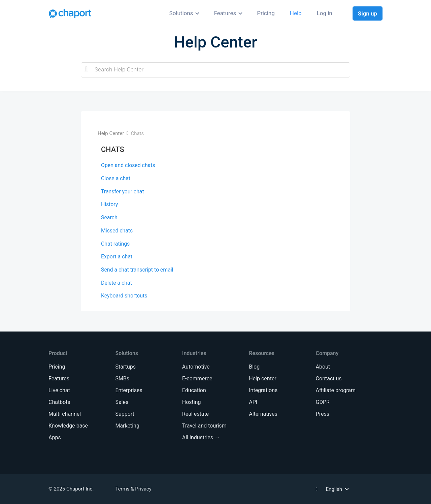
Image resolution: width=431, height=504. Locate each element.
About (323, 367)
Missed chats (117, 231)
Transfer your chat (123, 192)
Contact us (329, 379)
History (109, 204)
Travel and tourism (204, 426)
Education (194, 390)
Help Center (111, 133)
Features (225, 13)
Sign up (368, 13)
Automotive (196, 367)
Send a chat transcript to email (137, 270)
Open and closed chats (128, 165)
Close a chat (116, 178)
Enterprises (129, 390)
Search (109, 217)
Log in (325, 13)
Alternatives (263, 414)
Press (323, 414)
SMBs (122, 379)
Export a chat (117, 257)
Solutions (181, 13)
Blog (254, 367)
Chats (137, 133)
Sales (122, 402)
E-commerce (197, 379)
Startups (125, 367)
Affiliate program (336, 390)
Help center (263, 379)
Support (125, 414)
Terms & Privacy (133, 489)
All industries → (201, 437)
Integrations (263, 390)
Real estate (195, 414)
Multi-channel (65, 414)
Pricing (266, 13)
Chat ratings (115, 244)
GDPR (323, 402)
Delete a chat (117, 283)
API (253, 402)
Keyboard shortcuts (124, 296)
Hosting (192, 402)
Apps (55, 437)
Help (296, 13)
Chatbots (59, 402)
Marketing (127, 426)
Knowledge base (68, 426)
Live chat (59, 390)
